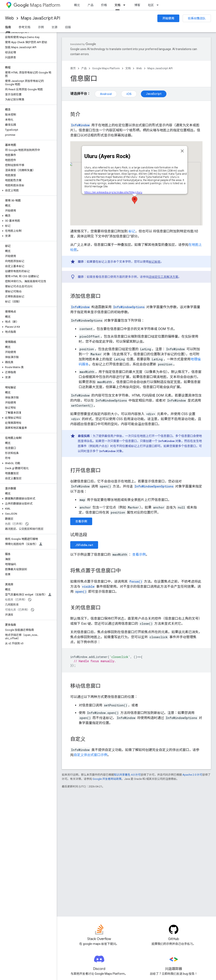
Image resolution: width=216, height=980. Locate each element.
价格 (104, 5)
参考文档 (24, 27)
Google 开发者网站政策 (107, 779)
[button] (28, 190)
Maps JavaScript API (40, 18)
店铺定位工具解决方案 (163, 277)
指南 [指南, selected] (8, 27)
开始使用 (168, 18)
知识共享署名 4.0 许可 (127, 775)
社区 (151, 5)
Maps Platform (37, 5)
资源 (54, 27)
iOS (129, 94)
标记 (132, 231)
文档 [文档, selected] (117, 5)
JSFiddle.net (84, 545)
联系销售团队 (197, 18)
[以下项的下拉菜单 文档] (126, 5)
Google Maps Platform (106, 68)
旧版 (68, 27)
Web (9, 18)
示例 (41, 27)
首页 (73, 68)
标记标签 (155, 262)
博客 (137, 5)
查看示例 (81, 521)
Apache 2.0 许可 (192, 775)
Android (106, 94)
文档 (128, 68)
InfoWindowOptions (129, 307)
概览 (77, 5)
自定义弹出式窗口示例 (90, 755)
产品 (90, 5)
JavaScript (154, 94)
